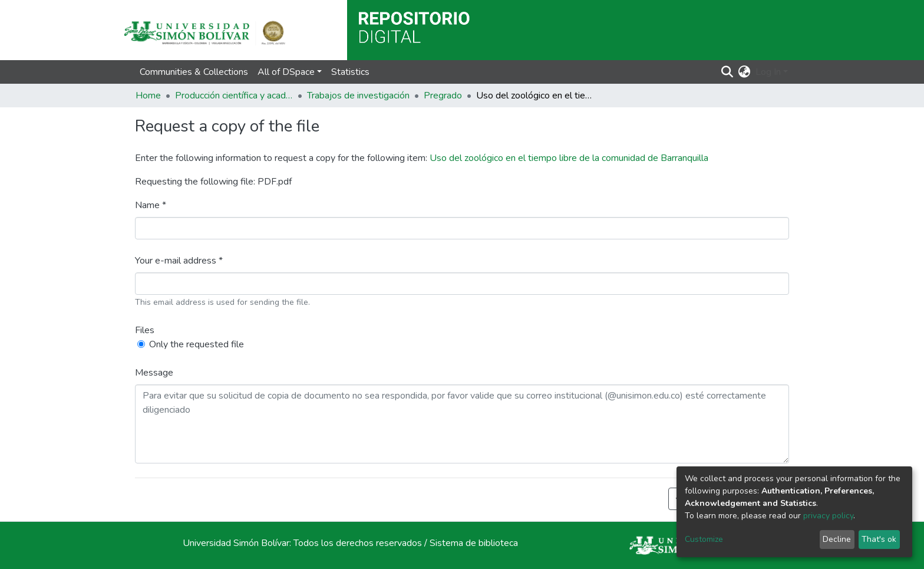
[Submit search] (727, 72)
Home (148, 96)
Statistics (350, 72)
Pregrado (443, 96)
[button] (745, 72)
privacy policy (828, 516)
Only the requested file (197, 344)
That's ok (879, 539)
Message (154, 373)
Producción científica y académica (234, 96)
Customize (704, 539)
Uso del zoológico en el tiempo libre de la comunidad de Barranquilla (569, 158)
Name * (151, 205)
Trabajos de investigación (358, 96)
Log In (768, 72)
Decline (837, 539)
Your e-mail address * (179, 261)
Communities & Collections (194, 72)
